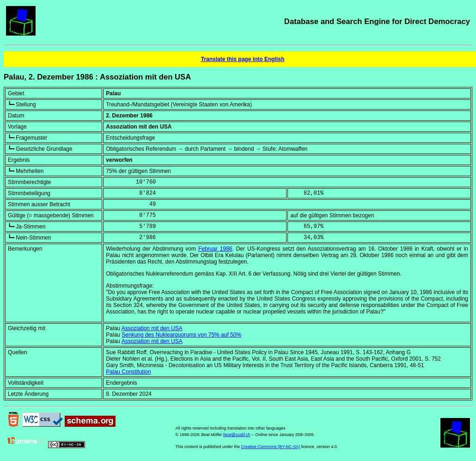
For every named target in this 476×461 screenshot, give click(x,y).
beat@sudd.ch (237, 435)
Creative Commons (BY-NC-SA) (271, 447)
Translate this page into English (243, 59)
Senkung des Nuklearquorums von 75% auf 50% (181, 335)
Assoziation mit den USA (152, 328)
